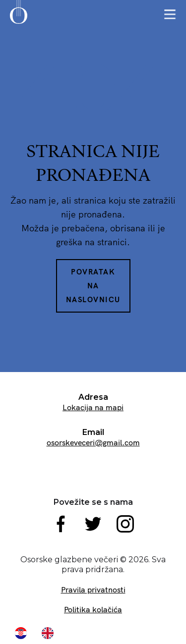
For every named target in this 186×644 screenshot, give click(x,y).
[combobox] (23, 633)
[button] (170, 15)
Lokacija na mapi (93, 407)
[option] (50, 633)
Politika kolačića (93, 609)
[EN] (50, 633)
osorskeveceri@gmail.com (93, 442)
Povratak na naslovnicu (93, 286)
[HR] (23, 633)
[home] (19, 15)
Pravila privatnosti (93, 590)
